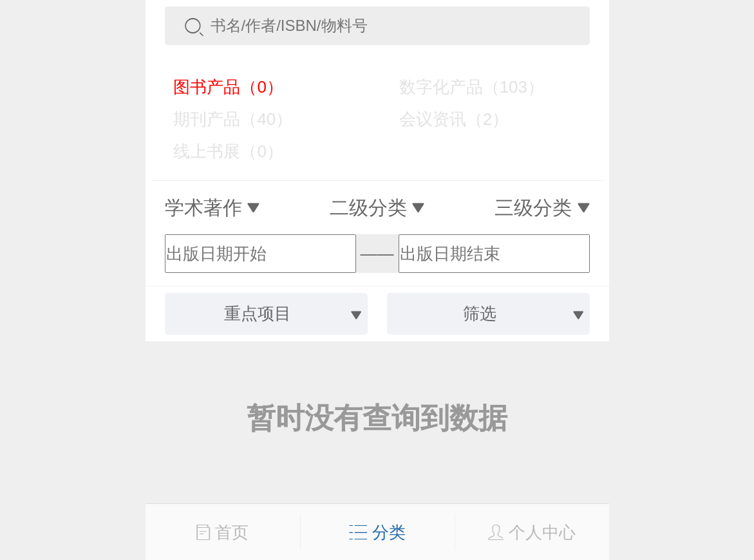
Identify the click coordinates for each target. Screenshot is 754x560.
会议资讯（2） (445, 119)
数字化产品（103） (462, 87)
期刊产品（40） (224, 119)
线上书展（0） (219, 151)
